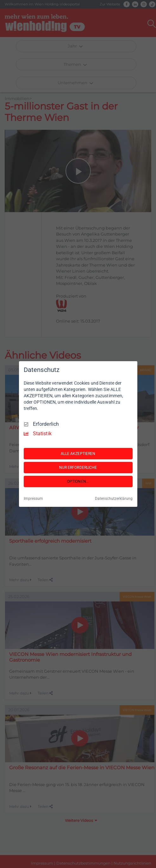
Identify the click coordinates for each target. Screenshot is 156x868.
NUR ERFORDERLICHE (78, 468)
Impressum (33, 499)
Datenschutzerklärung (114, 499)
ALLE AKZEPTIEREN (78, 454)
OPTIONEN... (78, 481)
